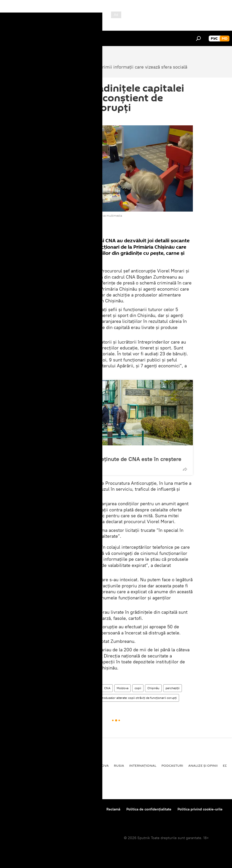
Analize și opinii (203, 765)
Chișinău (153, 688)
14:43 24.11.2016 (52, 119)
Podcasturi (172, 765)
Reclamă (113, 809)
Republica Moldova (65, 451)
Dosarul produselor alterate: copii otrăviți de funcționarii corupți (133, 698)
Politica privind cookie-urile (200, 809)
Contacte (93, 809)
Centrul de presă (49, 809)
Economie (58, 765)
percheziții (173, 688)
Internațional (143, 765)
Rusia (119, 765)
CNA (107, 688)
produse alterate (71, 698)
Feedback (13, 816)
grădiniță (48, 698)
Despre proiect (18, 809)
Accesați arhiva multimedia (103, 216)
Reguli (74, 809)
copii (138, 688)
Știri (95, 688)
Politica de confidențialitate (149, 809)
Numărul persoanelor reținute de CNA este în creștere (113, 459)
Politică (13, 765)
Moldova (123, 688)
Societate (48, 688)
